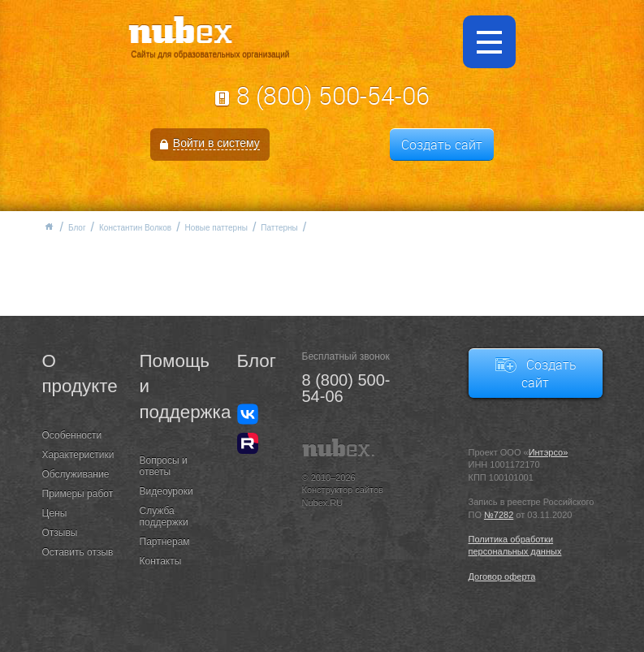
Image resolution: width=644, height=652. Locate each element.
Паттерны (279, 228)
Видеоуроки (166, 491)
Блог (77, 228)
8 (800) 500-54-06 (333, 96)
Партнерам (165, 542)
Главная (49, 227)
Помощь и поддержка (176, 386)
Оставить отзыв (78, 552)
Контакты (161, 561)
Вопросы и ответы (164, 466)
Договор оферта (502, 576)
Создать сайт (442, 145)
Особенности (72, 435)
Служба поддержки (164, 516)
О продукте (79, 373)
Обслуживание (76, 474)
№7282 (499, 515)
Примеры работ (78, 494)
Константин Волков (135, 228)
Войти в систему (216, 143)
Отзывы (60, 533)
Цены (55, 513)
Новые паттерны (216, 228)
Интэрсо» (549, 452)
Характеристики (78, 455)
